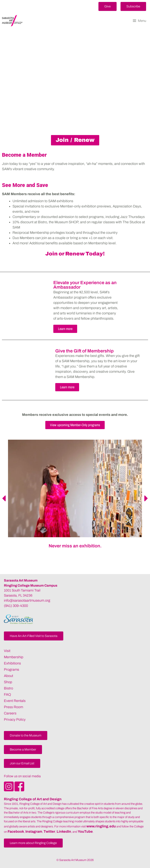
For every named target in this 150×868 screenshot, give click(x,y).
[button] (108, 6)
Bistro (8, 688)
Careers (10, 713)
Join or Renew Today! (75, 254)
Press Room (13, 707)
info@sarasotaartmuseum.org (27, 600)
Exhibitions (12, 663)
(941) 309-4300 (16, 606)
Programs (12, 670)
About (8, 676)
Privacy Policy (15, 719)
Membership (14, 657)
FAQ (7, 695)
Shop (8, 682)
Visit (7, 651)
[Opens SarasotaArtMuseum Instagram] (9, 790)
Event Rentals (15, 701)
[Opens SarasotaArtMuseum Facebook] (19, 790)
